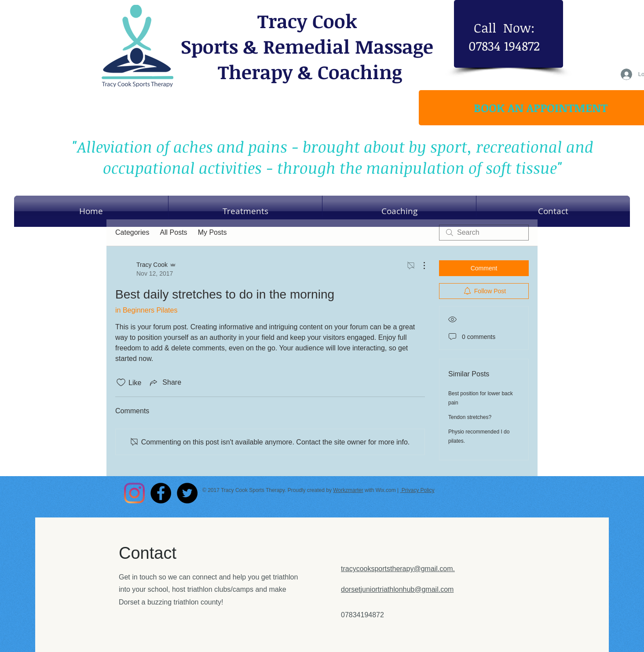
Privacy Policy (417, 490)
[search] (484, 233)
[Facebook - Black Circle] (161, 493)
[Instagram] (134, 493)
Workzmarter (348, 490)
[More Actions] (420, 266)
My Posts (212, 232)
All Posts (173, 232)
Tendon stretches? (470, 417)
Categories (132, 232)
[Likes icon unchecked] (121, 382)
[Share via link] (165, 382)
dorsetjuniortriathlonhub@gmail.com (397, 589)
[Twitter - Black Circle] (187, 493)
